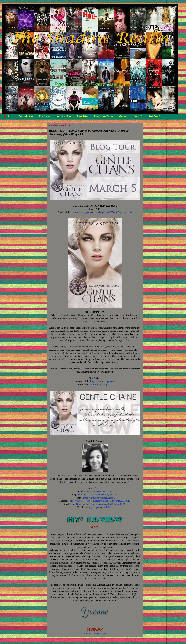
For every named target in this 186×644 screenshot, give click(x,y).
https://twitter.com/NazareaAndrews (99, 498)
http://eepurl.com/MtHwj (100, 507)
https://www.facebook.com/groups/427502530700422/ (101, 504)
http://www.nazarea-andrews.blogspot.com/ (98, 495)
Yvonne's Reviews (26, 116)
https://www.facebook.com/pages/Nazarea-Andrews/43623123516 (100, 501)
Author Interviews (63, 116)
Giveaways (124, 116)
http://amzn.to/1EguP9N (102, 381)
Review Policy (82, 116)
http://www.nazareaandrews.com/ (98, 491)
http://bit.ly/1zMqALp (100, 384)
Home (10, 116)
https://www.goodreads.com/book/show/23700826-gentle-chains (103, 212)
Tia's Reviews (44, 116)
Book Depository (156, 116)
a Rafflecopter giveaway (95, 634)
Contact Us (139, 116)
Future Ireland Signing (104, 116)
